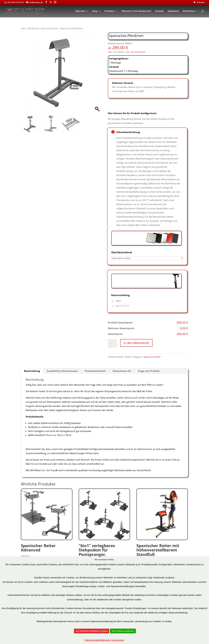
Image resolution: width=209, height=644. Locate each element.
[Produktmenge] (112, 343)
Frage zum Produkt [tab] (149, 371)
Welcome (80, 11)
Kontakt (159, 11)
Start (23, 28)
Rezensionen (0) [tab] (122, 371)
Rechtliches (189, 11)
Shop (95, 11)
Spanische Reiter (49, 28)
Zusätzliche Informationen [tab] (62, 371)
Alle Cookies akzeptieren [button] (123, 631)
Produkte (109, 11)
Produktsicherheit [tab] (95, 371)
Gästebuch (173, 11)
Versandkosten (138, 52)
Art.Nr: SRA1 (47, 525)
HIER (141, 91)
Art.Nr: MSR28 (162, 527)
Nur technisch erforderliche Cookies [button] (92, 631)
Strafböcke (33, 28)
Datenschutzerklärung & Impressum (105, 640)
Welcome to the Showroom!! (136, 11)
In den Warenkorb (136, 343)
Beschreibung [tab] (32, 371)
